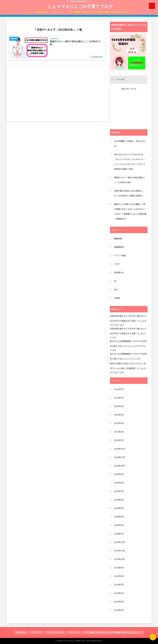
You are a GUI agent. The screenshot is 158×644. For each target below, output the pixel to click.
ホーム (29, 12)
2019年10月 (119, 559)
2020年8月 (119, 483)
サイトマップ (37, 632)
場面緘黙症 (119, 247)
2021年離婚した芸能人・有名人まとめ (130, 143)
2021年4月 (119, 415)
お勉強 (117, 298)
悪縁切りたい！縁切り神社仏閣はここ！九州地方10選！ (75, 43)
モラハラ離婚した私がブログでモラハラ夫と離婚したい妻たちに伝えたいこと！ (101, 12)
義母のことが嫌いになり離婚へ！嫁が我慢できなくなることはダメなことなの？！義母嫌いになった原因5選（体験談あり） (130, 211)
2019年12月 (119, 542)
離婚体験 (118, 239)
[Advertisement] (58, 93)
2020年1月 (119, 534)
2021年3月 (119, 423)
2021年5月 (119, 406)
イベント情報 (120, 256)
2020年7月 (119, 491)
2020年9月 (119, 474)
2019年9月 (119, 568)
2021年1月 (119, 440)
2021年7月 (119, 398)
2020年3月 (119, 517)
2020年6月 (119, 500)
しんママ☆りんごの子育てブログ (80, 6)
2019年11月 (119, 551)
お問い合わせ (42, 12)
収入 (116, 289)
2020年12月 (119, 449)
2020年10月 (119, 466)
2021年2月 (119, 432)
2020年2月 (119, 525)
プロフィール (58, 12)
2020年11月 (119, 457)
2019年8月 (119, 576)
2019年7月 (119, 585)
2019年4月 (119, 610)
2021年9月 (119, 389)
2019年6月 (119, 593)
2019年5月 (119, 602)
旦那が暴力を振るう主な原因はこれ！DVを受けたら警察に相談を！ (129, 193)
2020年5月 (119, 508)
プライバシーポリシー (55, 632)
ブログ (117, 264)
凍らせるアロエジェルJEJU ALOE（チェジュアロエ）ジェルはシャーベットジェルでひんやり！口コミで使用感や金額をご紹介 (130, 162)
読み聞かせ (119, 272)
